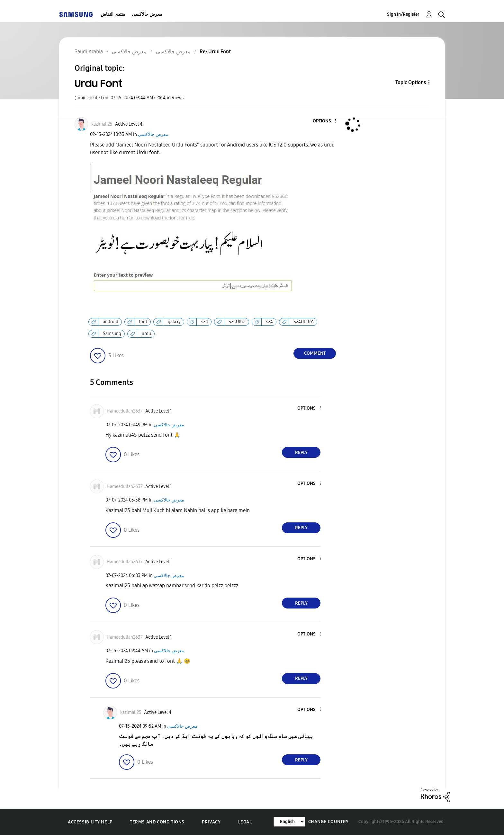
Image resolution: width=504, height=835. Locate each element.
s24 (270, 322)
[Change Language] (289, 822)
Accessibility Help (90, 822)
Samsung (112, 334)
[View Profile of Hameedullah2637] (125, 411)
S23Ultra (237, 322)
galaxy (174, 322)
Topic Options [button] (411, 82)
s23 (205, 322)
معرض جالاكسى (147, 14)
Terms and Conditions (157, 822)
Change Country (328, 822)
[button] (325, 121)
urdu (146, 334)
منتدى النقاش (113, 14)
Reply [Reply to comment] (301, 453)
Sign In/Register (403, 14)
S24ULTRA (304, 322)
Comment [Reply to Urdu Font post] (315, 353)
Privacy (211, 822)
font (143, 322)
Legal (245, 822)
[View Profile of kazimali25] (102, 124)
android (111, 322)
